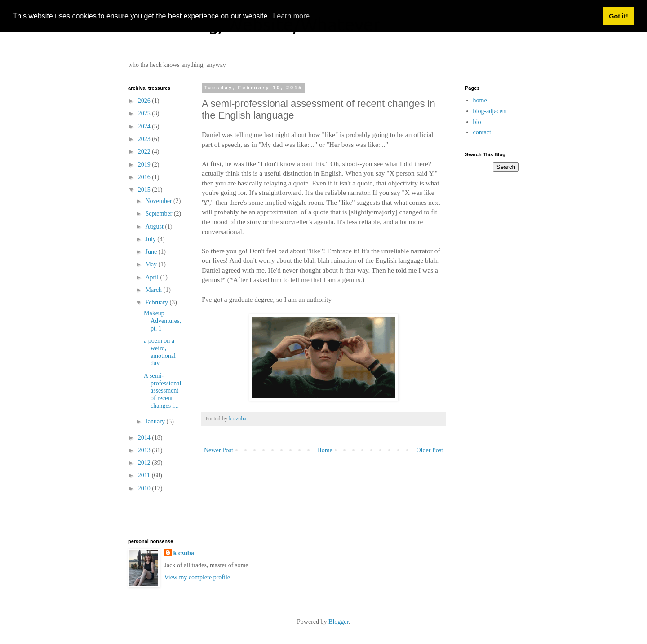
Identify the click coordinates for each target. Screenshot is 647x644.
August (155, 227)
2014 (145, 438)
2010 (145, 488)
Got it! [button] (618, 16)
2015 (145, 190)
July (151, 239)
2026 (145, 101)
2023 (145, 139)
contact (482, 132)
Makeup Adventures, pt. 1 (162, 321)
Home (325, 450)
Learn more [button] (291, 16)
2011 (145, 475)
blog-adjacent (490, 111)
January (156, 421)
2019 (145, 165)
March (154, 290)
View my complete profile (197, 577)
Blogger (338, 622)
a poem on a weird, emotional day (160, 352)
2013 (145, 450)
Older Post (430, 450)
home (480, 100)
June (152, 252)
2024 (145, 126)
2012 (145, 463)
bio (477, 122)
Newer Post (219, 450)
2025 (145, 113)
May (152, 264)
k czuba (184, 553)
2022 (145, 152)
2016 (145, 177)
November (159, 201)
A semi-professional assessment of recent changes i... (162, 391)
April (153, 277)
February (157, 302)
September (159, 214)
